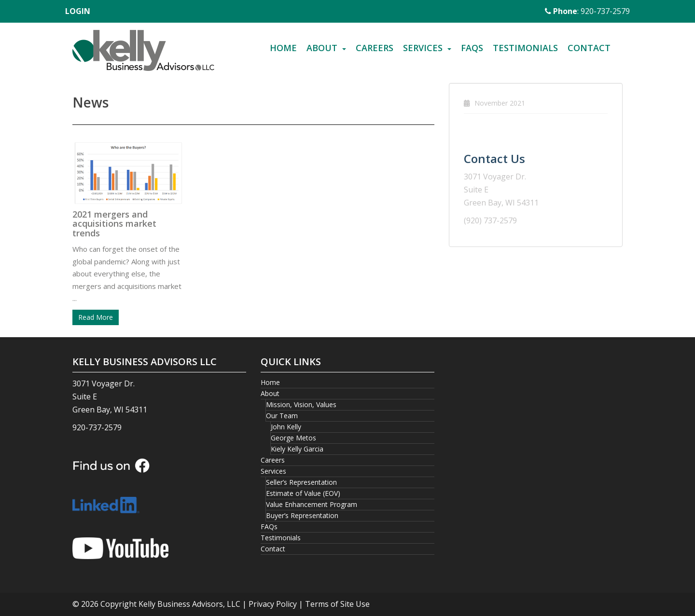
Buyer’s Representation (302, 515)
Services (423, 48)
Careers (375, 48)
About (322, 48)
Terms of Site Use (337, 604)
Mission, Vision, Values (301, 404)
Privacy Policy (273, 604)
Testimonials (525, 48)
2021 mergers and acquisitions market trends (114, 224)
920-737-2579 (97, 427)
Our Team (282, 416)
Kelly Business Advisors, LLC (189, 604)
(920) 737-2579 (490, 220)
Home (283, 48)
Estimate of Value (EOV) (303, 493)
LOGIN (78, 11)
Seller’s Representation (301, 482)
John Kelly (286, 427)
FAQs (472, 48)
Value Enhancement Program (312, 504)
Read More (96, 317)
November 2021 (500, 103)
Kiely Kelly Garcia (297, 449)
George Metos (293, 438)
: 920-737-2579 (587, 11)
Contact (589, 48)
